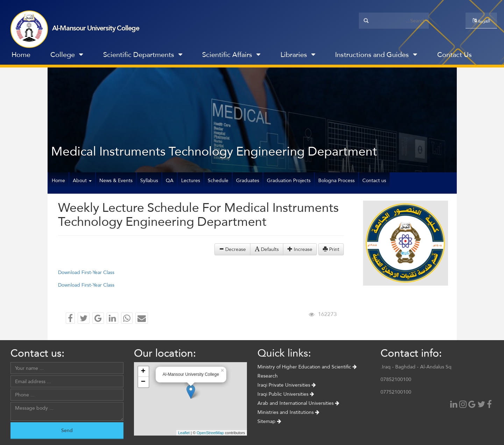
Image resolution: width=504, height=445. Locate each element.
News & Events (116, 180)
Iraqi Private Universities (287, 385)
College (67, 55)
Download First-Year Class (86, 272)
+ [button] (143, 372)
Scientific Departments (143, 55)
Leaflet (184, 433)
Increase (300, 249)
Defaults (267, 249)
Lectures (191, 180)
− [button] (143, 382)
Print (331, 249)
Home (21, 55)
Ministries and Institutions (288, 412)
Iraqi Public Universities (286, 394)
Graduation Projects (289, 180)
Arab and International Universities (298, 403)
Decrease (232, 249)
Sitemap (269, 421)
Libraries (298, 55)
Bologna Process (336, 180)
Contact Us (455, 55)
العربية (481, 21)
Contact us (374, 180)
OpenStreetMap (210, 433)
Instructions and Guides (376, 55)
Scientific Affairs (231, 55)
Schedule (218, 180)
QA (170, 180)
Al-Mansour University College (96, 28)
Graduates (248, 180)
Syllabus (149, 180)
